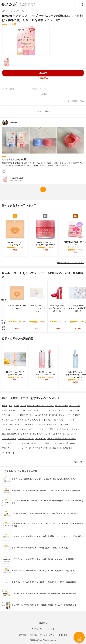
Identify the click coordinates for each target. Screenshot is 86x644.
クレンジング (74, 406)
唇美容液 (76, 415)
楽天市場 (43, 73)
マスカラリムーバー (36, 410)
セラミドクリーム (40, 434)
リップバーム (7, 420)
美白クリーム (26, 434)
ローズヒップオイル (26, 439)
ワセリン (19, 443)
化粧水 (5, 406)
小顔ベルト (57, 448)
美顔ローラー (75, 443)
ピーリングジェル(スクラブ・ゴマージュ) (62, 410)
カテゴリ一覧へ (78, 462)
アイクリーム (32, 415)
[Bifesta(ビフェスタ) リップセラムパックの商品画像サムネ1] (6, 62)
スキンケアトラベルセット (45, 424)
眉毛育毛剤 (53, 415)
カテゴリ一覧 (37, 629)
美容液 (16, 406)
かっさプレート (8, 453)
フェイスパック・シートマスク (15, 429)
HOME (43, 623)
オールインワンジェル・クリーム (41, 406)
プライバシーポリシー (48, 635)
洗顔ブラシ (74, 429)
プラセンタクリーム (57, 434)
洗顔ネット (64, 429)
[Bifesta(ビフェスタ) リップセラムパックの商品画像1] (26, 41)
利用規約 (33, 635)
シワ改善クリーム (49, 443)
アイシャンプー (65, 415)
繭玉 (4, 434)
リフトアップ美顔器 (43, 448)
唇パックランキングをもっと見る (71, 263)
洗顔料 (5, 410)
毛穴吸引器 (67, 448)
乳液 (11, 406)
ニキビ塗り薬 (63, 443)
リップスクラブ (34, 420)
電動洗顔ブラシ (13, 434)
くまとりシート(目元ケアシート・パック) (58, 420)
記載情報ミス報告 (76, 101)
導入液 (23, 406)
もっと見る (43, 94)
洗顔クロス (54, 429)
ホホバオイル (71, 434)
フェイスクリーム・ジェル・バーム (61, 439)
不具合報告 (63, 635)
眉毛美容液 (43, 415)
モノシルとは (49, 629)
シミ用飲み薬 (28, 424)
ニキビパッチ (63, 424)
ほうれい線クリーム (32, 443)
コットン (18, 424)
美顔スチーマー (8, 448)
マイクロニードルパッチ (38, 429)
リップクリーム (20, 420)
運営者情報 (23, 635)
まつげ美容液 (19, 415)
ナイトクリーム (8, 443)
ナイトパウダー (62, 406)
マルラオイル (40, 439)
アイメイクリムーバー (18, 410)
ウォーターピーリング (25, 448)
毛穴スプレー (7, 415)
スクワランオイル (9, 439)
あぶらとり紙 (7, 424)
